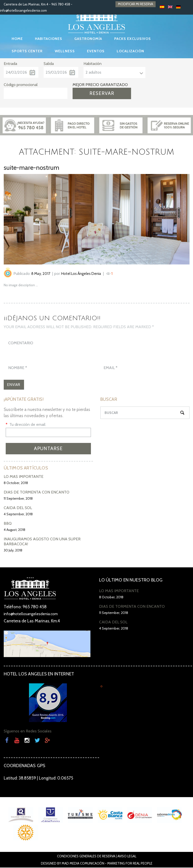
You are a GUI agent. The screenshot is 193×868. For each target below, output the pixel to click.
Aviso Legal (127, 857)
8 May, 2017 (41, 274)
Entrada (10, 64)
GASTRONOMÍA (88, 39)
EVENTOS (96, 51)
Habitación (93, 64)
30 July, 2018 (13, 551)
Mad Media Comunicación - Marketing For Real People (107, 864)
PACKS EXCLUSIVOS (133, 39)
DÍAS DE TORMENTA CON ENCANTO (37, 493)
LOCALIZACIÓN (130, 51)
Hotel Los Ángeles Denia (81, 274)
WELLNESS (65, 51)
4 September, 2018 (18, 515)
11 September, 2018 (18, 499)
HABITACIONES (49, 39)
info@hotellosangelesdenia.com (23, 10)
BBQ (8, 524)
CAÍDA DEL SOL (18, 508)
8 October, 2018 (16, 484)
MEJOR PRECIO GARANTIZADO (100, 85)
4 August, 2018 (14, 530)
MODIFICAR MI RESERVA (136, 4)
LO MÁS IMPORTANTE (24, 477)
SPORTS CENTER (27, 51)
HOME (17, 39)
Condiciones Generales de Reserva (86, 857)
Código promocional (21, 85)
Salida (49, 64)
